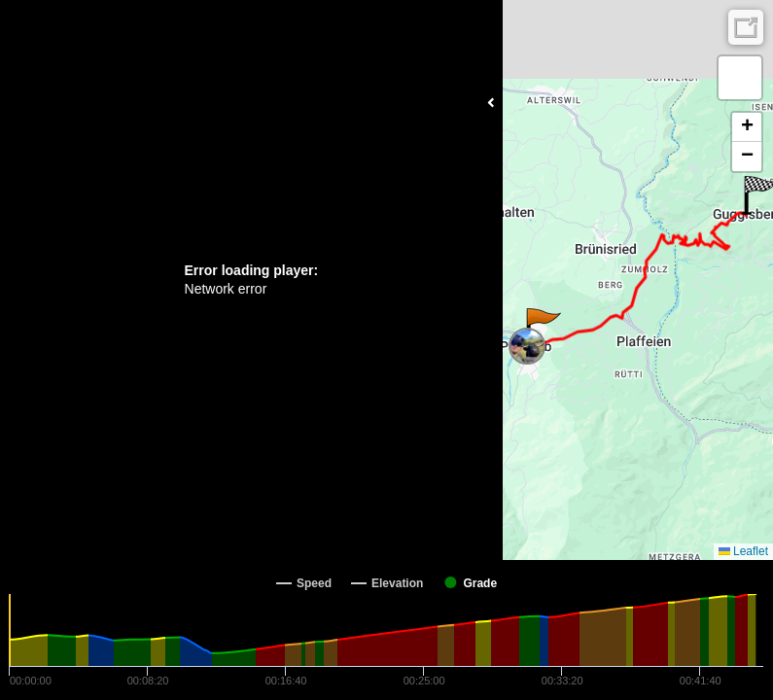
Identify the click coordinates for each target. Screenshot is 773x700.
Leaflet (743, 551)
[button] (542, 328)
